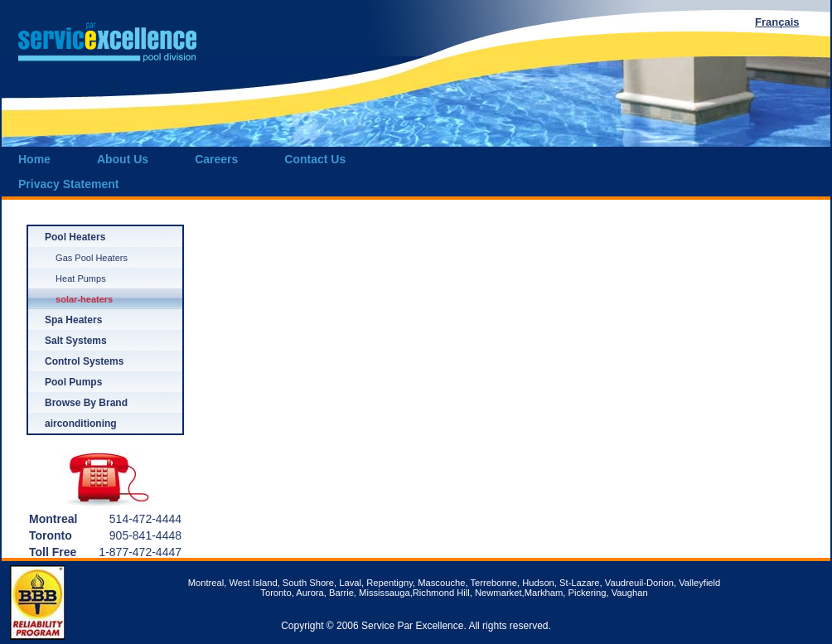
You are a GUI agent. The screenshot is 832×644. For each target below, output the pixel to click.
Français (777, 22)
